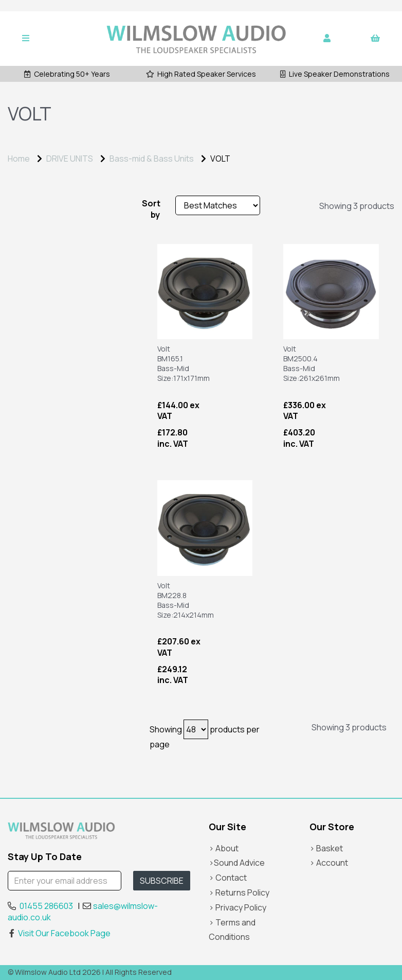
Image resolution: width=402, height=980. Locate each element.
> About (224, 848)
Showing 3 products (357, 206)
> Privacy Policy (237, 907)
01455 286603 (46, 906)
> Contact (228, 878)
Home (19, 159)
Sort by (151, 209)
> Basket (326, 848)
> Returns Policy (239, 892)
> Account (329, 863)
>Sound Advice (237, 863)
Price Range (36, 206)
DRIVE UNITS (70, 159)
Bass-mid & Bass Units (152, 159)
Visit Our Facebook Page (59, 933)
